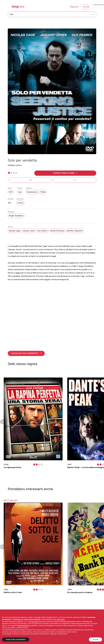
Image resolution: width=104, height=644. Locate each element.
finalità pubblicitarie (24, 626)
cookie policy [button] (60, 619)
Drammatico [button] (32, 192)
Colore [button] (20, 203)
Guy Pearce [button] (42, 231)
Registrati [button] (74, 7)
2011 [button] (11, 192)
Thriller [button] (43, 192)
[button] (65, 173)
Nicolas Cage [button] (14, 231)
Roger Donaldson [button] (16, 216)
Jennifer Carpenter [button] (75, 231)
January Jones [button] (29, 231)
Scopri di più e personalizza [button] (16, 639)
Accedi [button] (86, 7)
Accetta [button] (95, 639)
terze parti (35, 622)
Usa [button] (20, 192)
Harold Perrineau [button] (57, 231)
